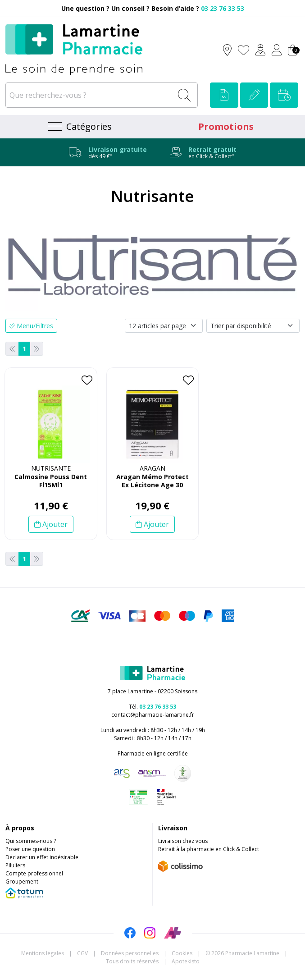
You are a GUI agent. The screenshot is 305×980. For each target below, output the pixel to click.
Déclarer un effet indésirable (42, 857)
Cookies (182, 953)
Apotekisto (186, 961)
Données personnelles (130, 953)
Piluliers (15, 865)
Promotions (226, 126)
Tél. (152, 707)
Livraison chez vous (183, 841)
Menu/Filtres (31, 326)
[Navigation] (79, 127)
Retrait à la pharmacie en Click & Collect (209, 849)
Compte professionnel (34, 873)
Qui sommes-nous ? (31, 841)
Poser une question (30, 849)
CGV (82, 953)
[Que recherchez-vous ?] (90, 95)
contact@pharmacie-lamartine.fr (153, 715)
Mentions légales (43, 953)
